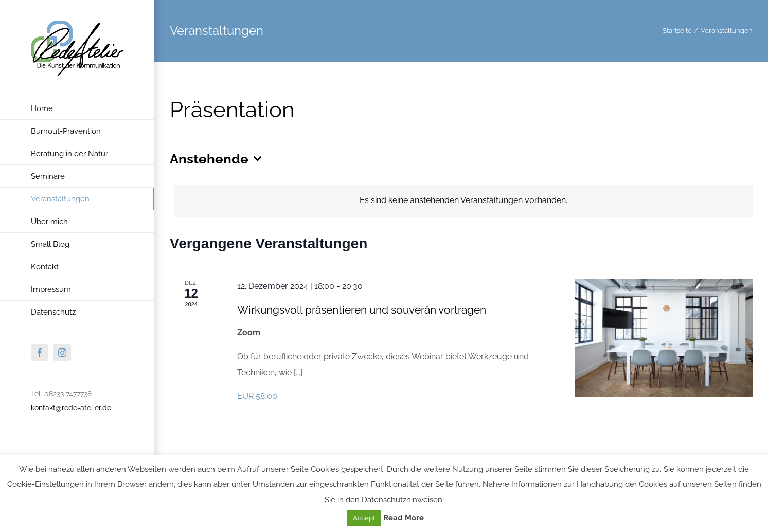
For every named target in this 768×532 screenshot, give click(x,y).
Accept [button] (364, 518)
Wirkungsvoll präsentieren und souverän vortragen (362, 310)
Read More (404, 518)
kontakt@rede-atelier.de (71, 408)
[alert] (463, 201)
